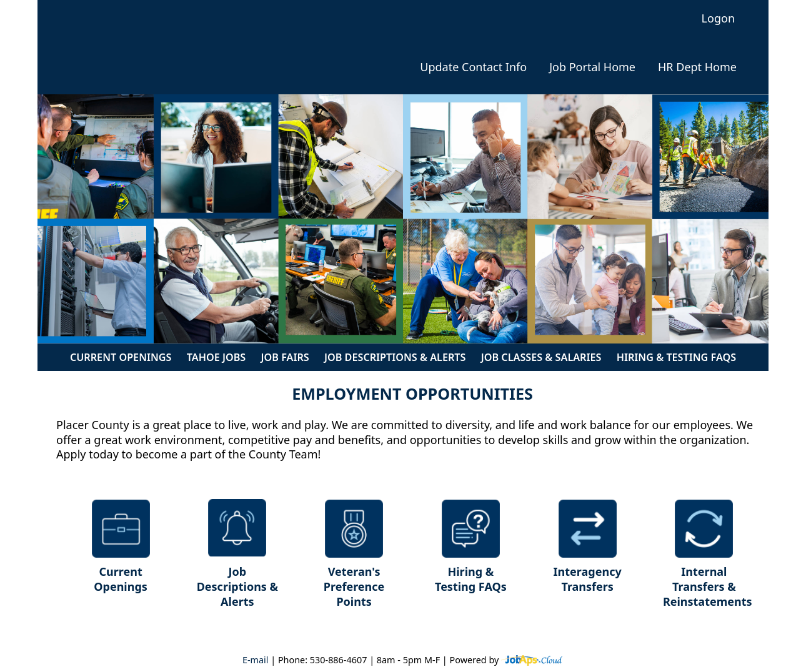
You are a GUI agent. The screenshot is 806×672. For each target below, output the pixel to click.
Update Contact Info (473, 67)
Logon (718, 18)
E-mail (256, 660)
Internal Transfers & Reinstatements (708, 586)
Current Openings (121, 357)
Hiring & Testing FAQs (676, 357)
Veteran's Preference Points (354, 586)
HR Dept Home (697, 67)
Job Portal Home (592, 67)
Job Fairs (285, 357)
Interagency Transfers (588, 579)
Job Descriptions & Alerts (395, 357)
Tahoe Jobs (216, 357)
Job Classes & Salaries (541, 357)
